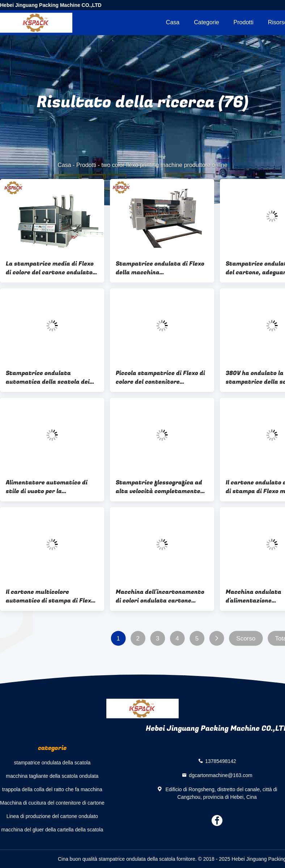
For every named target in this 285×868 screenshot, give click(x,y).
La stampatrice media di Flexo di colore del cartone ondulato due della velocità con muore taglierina (50, 268)
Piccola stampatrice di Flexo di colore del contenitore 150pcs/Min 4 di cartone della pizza (160, 377)
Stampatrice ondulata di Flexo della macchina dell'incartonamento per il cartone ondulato (160, 268)
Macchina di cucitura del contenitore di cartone (52, 803)
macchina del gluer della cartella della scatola (52, 830)
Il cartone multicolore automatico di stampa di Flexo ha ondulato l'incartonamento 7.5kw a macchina (50, 596)
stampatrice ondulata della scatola (52, 763)
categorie (206, 22)
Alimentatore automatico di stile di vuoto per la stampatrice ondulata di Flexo (50, 487)
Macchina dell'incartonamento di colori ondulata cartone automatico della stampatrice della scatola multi (160, 596)
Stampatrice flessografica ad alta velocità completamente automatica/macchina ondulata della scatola (159, 487)
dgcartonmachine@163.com (220, 775)
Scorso (246, 639)
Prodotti (244, 22)
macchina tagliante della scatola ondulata (52, 776)
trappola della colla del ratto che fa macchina (52, 789)
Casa (173, 22)
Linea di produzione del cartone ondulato (52, 816)
